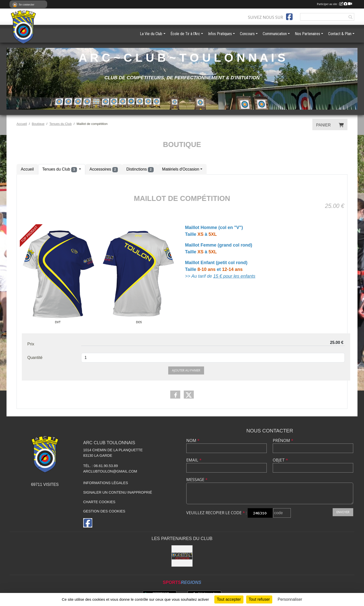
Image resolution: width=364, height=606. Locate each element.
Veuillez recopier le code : (216, 513)
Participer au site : (334, 4)
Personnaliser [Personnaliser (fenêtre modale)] (290, 599)
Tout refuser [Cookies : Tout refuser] (259, 599)
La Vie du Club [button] (151, 34)
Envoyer (343, 512)
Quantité (35, 358)
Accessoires (104, 170)
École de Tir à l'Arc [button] (185, 34)
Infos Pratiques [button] (220, 34)
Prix (31, 344)
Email (194, 460)
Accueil (27, 169)
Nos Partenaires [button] (307, 34)
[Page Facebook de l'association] (289, 17)
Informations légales (106, 483)
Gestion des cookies (104, 511)
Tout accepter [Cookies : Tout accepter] (229, 599)
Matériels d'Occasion (181, 169)
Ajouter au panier (186, 370)
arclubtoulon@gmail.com (110, 471)
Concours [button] (247, 34)
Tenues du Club (60, 170)
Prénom (283, 440)
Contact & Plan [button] (340, 34)
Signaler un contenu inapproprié (118, 492)
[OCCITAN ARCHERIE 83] (182, 556)
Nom (193, 440)
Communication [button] (275, 34)
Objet (280, 460)
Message (197, 480)
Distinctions (140, 170)
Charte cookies (99, 502)
